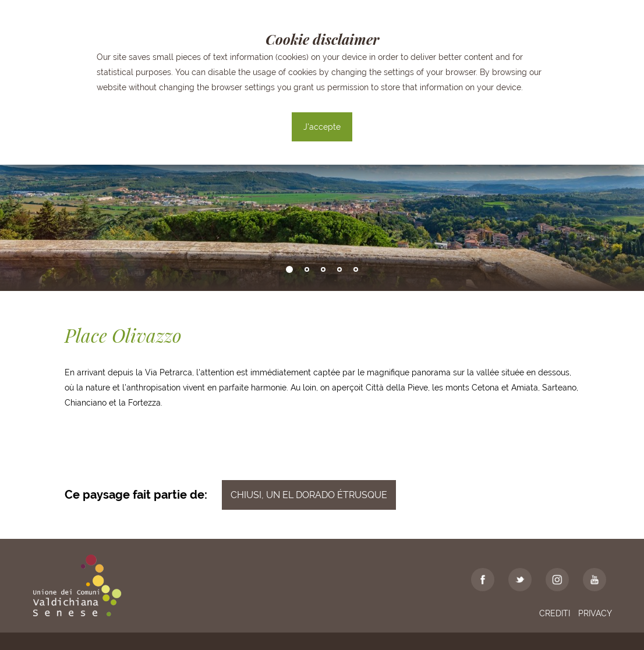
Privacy (595, 613)
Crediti (555, 613)
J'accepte (322, 127)
